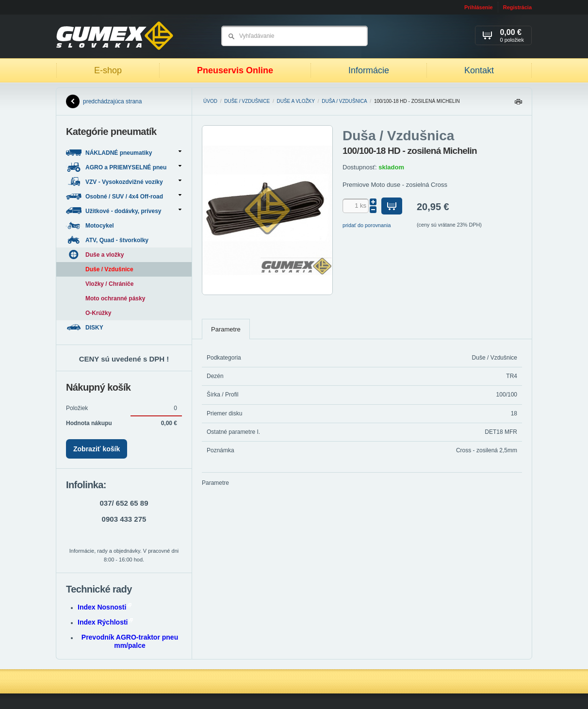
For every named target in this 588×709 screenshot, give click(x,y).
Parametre (226, 329)
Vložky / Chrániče (109, 284)
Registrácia (517, 7)
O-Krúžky (98, 313)
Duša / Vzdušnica (344, 101)
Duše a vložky (296, 101)
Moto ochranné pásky (115, 298)
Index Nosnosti (105, 607)
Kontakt (479, 70)
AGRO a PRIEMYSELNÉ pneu (124, 167)
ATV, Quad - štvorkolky (108, 240)
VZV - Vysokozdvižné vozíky (124, 182)
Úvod (210, 101)
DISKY (85, 327)
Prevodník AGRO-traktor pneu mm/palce (130, 641)
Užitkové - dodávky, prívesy (124, 211)
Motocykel (91, 225)
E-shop (108, 70)
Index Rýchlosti (105, 622)
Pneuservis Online (235, 70)
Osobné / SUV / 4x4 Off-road (124, 196)
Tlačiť (518, 104)
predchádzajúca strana (104, 101)
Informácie (369, 70)
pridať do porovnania (367, 225)
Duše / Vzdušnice (247, 101)
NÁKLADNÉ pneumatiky (124, 153)
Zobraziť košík (97, 449)
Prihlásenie (479, 7)
